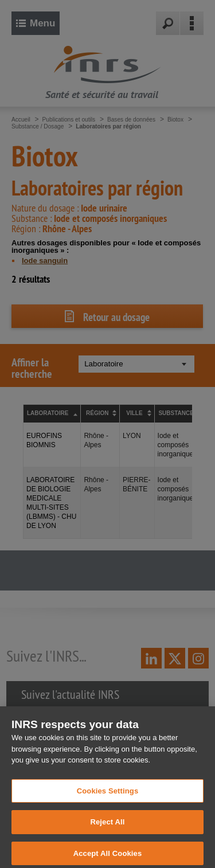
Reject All (107, 827)
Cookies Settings (108, 795)
